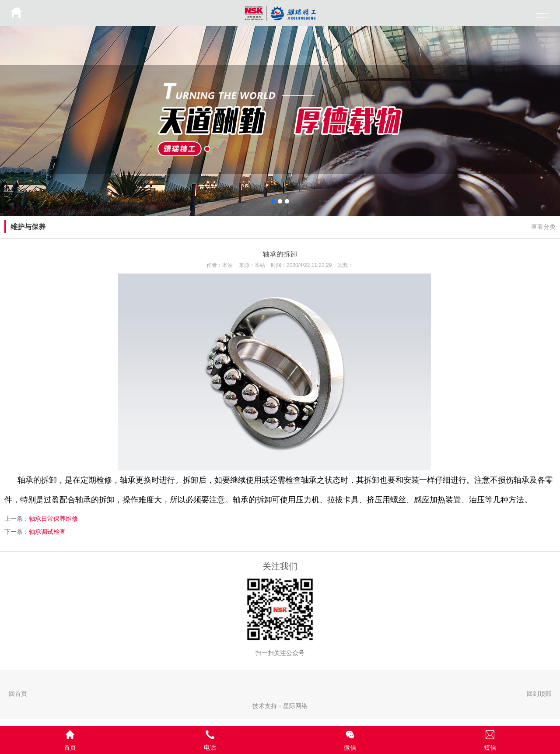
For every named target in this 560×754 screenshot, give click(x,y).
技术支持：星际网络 (280, 706)
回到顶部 (539, 694)
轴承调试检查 (47, 532)
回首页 (18, 694)
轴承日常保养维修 (53, 519)
